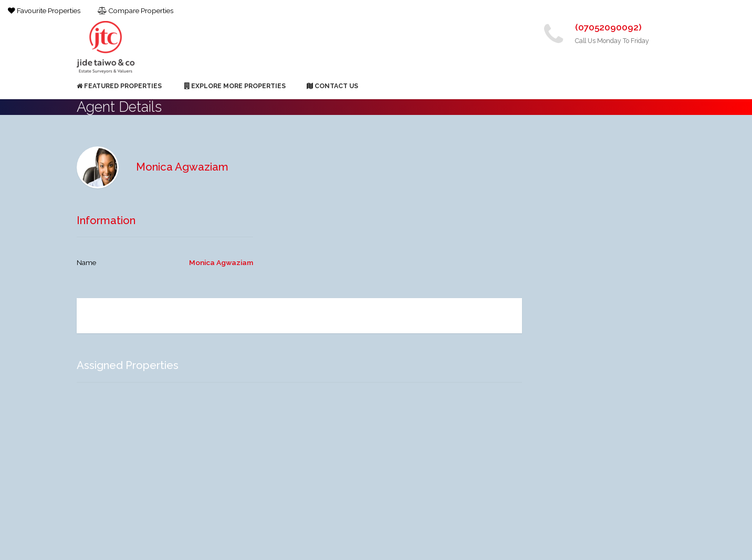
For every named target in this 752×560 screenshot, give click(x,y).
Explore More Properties (235, 86)
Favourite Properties (44, 10)
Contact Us (332, 86)
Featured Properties (119, 86)
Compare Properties (135, 10)
